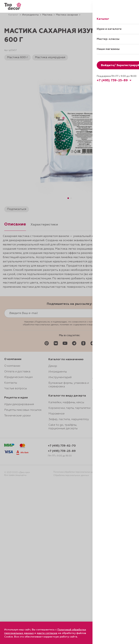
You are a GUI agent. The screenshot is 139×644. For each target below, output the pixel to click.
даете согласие (47, 633)
